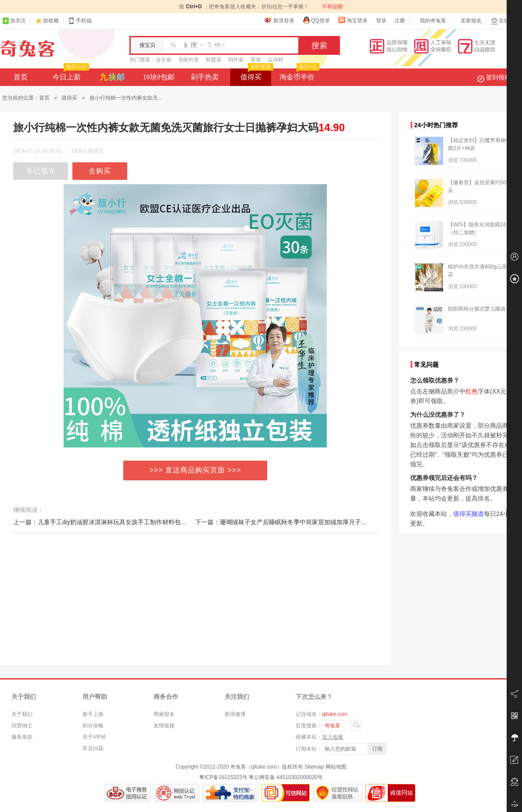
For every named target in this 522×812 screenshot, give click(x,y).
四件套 (236, 60)
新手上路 (93, 714)
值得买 (256, 75)
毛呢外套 (189, 60)
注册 (400, 21)
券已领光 (41, 171)
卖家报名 (471, 21)
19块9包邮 (159, 77)
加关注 (14, 21)
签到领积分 (498, 77)
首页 (21, 77)
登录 (381, 21)
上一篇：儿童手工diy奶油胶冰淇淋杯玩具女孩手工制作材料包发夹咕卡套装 (115, 522)
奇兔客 (27, 49)
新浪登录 (279, 20)
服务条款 (22, 737)
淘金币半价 (299, 75)
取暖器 (214, 60)
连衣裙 (164, 60)
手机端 (80, 21)
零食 (256, 60)
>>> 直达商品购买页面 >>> (195, 470)
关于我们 (22, 714)
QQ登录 (316, 20)
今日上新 (70, 75)
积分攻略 (93, 726)
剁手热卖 (205, 77)
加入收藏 (333, 737)
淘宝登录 (353, 20)
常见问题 (93, 748)
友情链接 (164, 726)
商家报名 (164, 714)
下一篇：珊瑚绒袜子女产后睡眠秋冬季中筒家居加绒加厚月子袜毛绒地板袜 (297, 522)
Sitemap (314, 767)
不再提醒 (333, 7)
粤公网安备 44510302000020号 (286, 777)
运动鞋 (275, 60)
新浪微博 (235, 714)
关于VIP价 (95, 737)
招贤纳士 (22, 726)
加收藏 (51, 21)
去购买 (100, 171)
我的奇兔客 (433, 21)
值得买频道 (468, 514)
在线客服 (505, 21)
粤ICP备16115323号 (223, 777)
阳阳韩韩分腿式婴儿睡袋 (477, 309)
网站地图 (336, 767)
